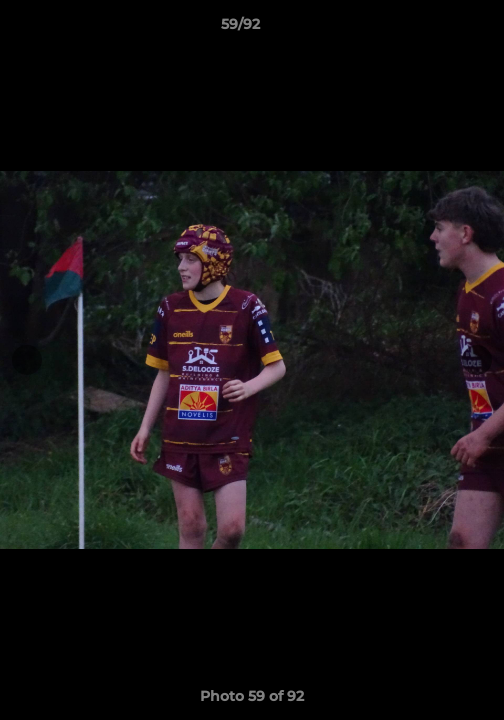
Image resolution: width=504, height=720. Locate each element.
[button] (432, 29)
